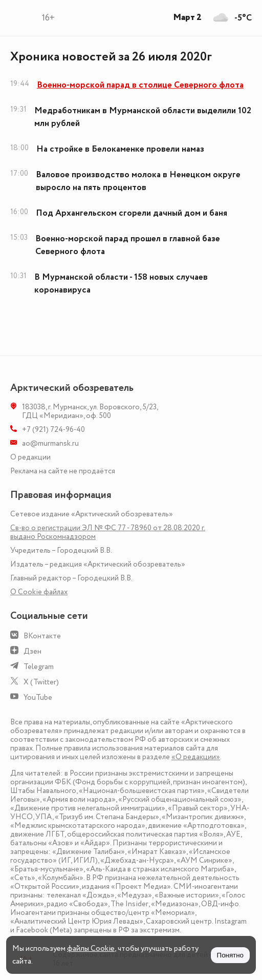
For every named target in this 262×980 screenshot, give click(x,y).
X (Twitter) (41, 682)
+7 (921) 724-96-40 (53, 430)
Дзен (32, 651)
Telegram (39, 667)
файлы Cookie (91, 948)
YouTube (38, 697)
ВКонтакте (42, 636)
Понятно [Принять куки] (230, 955)
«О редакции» (196, 757)
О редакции (30, 457)
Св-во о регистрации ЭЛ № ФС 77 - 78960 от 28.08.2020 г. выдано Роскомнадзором (108, 532)
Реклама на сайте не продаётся (63, 471)
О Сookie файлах (39, 592)
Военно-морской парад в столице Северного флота (140, 85)
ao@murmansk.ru (50, 443)
